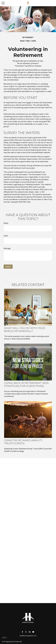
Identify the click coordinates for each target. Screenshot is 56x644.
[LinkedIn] (30, 632)
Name (6, 223)
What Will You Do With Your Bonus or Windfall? (25, 330)
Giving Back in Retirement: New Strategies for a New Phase (26, 384)
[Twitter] (26, 632)
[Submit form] (8, 267)
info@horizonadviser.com (28, 636)
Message (7, 248)
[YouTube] (33, 632)
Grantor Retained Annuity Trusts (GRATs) (23, 442)
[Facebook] (22, 632)
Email (6, 236)
